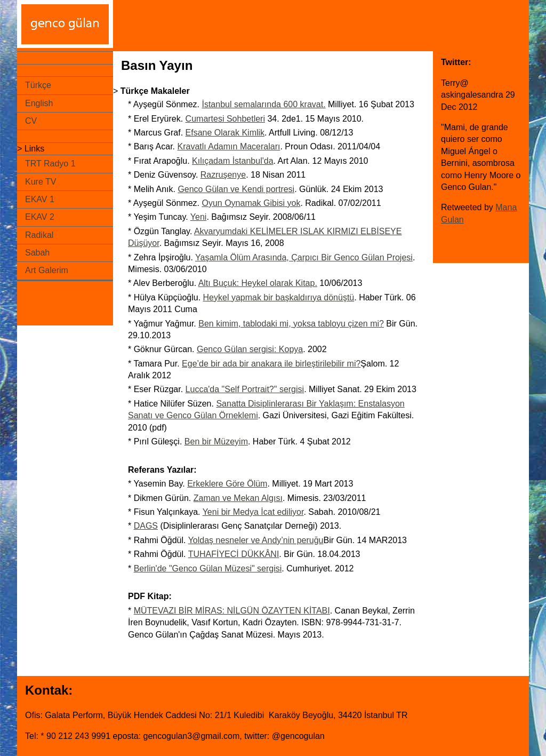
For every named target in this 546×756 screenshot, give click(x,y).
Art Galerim (47, 270)
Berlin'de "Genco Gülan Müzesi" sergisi (208, 568)
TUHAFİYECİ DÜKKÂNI (234, 554)
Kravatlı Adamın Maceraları (228, 146)
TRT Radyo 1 (50, 164)
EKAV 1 (40, 199)
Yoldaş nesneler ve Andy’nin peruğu (256, 540)
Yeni (199, 217)
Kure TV (41, 182)
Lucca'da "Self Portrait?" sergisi (245, 389)
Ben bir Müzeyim (216, 441)
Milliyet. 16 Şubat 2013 (370, 104)
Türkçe (38, 85)
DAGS (146, 526)
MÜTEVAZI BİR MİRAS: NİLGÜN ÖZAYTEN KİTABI (232, 611)
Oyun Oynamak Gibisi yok (251, 203)
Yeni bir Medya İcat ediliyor (253, 512)
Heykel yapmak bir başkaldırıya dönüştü (279, 297)
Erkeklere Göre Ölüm (227, 484)
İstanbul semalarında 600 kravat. (263, 104)
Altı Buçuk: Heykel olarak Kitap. (258, 283)
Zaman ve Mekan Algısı (238, 498)
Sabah (37, 253)
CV (31, 121)
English (39, 103)
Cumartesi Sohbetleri (225, 119)
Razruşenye (223, 175)
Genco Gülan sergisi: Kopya (250, 349)
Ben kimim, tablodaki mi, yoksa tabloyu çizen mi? (291, 324)
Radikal (39, 235)
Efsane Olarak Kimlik (225, 133)
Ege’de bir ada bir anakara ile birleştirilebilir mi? (271, 364)
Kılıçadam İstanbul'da (232, 161)
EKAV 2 (40, 217)
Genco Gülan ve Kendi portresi (236, 189)
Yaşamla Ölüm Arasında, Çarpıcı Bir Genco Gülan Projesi (304, 257)
